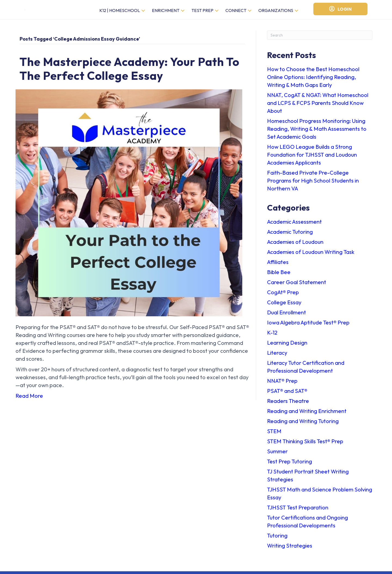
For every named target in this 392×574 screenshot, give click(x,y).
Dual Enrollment (287, 315)
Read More (29, 399)
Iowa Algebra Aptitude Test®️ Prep (308, 325)
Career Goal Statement (297, 285)
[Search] (320, 38)
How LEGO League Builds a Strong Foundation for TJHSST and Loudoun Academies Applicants (312, 157)
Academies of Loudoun (295, 245)
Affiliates (278, 265)
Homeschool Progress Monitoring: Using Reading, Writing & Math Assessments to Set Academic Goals (317, 131)
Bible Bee (279, 275)
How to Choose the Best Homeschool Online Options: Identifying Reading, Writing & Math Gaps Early (313, 80)
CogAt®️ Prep (283, 295)
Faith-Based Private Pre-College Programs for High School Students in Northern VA (313, 183)
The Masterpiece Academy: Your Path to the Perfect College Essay (129, 72)
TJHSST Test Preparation (298, 510)
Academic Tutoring (290, 234)
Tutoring (277, 538)
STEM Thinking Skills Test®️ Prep (305, 444)
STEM (274, 434)
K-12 (272, 335)
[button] (143, 12)
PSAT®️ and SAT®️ (287, 394)
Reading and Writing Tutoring (303, 424)
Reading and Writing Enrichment (307, 414)
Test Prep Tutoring (290, 464)
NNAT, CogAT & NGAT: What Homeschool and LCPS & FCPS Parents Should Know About (318, 106)
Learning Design (287, 345)
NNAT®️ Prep (282, 383)
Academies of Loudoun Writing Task (311, 255)
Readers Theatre (288, 404)
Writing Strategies (290, 548)
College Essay (284, 305)
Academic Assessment (294, 224)
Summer (277, 454)
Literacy (277, 355)
